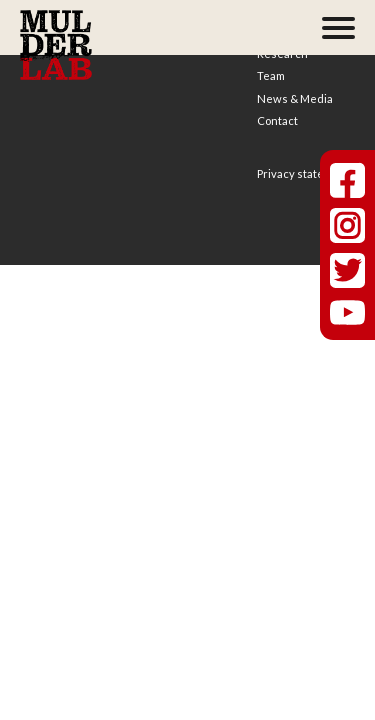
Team (271, 75)
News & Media (295, 98)
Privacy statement (304, 173)
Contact (277, 120)
